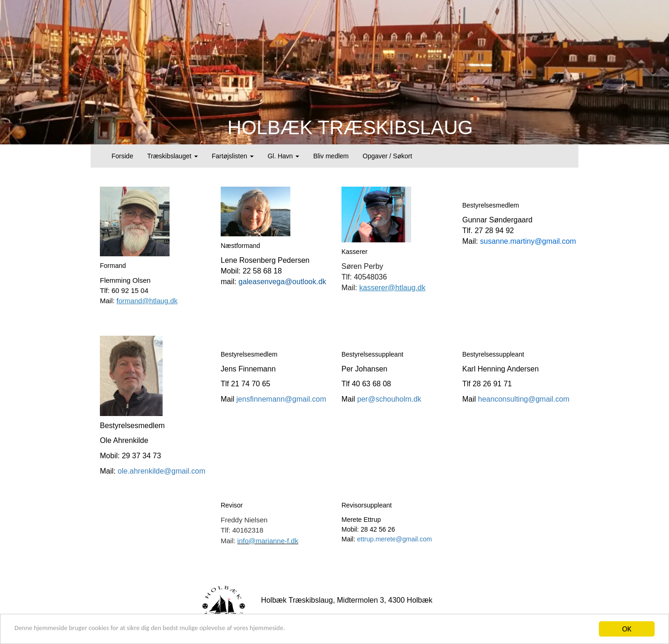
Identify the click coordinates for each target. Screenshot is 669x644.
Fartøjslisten (233, 156)
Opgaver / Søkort (388, 156)
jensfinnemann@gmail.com (281, 399)
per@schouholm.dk (389, 399)
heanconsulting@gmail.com (524, 399)
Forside (122, 156)
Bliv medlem (331, 156)
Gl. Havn (283, 156)
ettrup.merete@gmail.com (394, 539)
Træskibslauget (173, 156)
